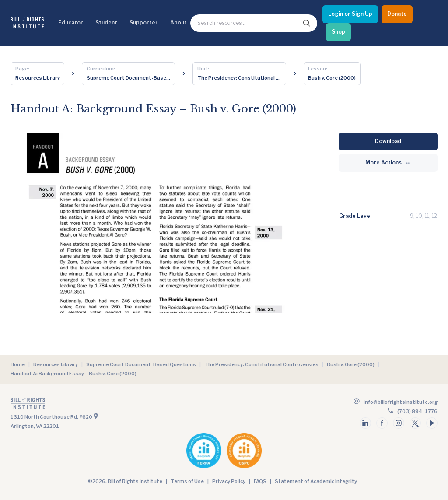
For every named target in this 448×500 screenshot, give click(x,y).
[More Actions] (388, 163)
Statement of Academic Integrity (316, 481)
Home (18, 364)
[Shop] (338, 32)
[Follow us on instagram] (399, 423)
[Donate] (397, 14)
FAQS (260, 481)
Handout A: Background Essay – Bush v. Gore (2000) (73, 374)
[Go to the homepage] (116, 405)
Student (106, 23)
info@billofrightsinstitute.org (401, 402)
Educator (71, 23)
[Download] (388, 142)
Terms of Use (187, 481)
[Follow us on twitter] (415, 423)
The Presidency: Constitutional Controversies (261, 364)
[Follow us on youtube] (432, 423)
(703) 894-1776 (417, 411)
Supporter (144, 23)
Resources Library (56, 364)
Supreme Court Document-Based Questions (141, 364)
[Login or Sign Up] (350, 14)
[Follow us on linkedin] (365, 423)
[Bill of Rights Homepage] (27, 23)
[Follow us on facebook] (382, 423)
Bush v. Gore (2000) (351, 364)
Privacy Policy (229, 481)
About (178, 23)
